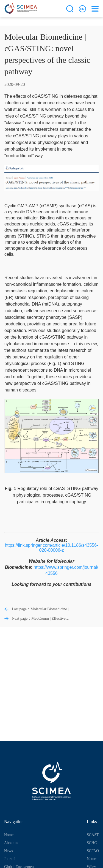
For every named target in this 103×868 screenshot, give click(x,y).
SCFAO (93, 851)
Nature (92, 859)
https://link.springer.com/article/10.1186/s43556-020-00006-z (52, 548)
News (9, 851)
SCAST (93, 835)
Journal (10, 859)
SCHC (92, 843)
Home (9, 835)
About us (11, 843)
